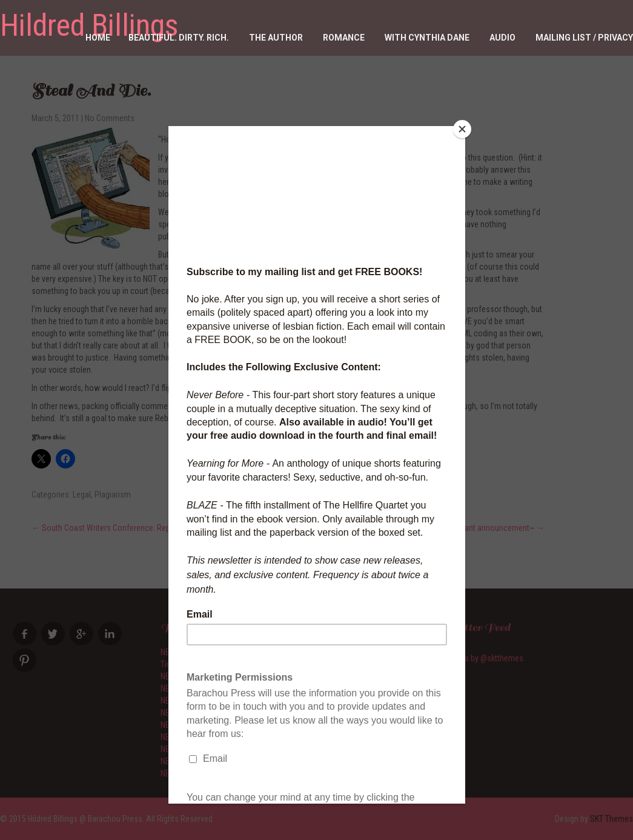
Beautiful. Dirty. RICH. (179, 38)
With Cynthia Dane (427, 38)
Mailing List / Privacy (584, 38)
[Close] (462, 129)
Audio (502, 38)
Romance (344, 38)
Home (98, 38)
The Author (276, 38)
